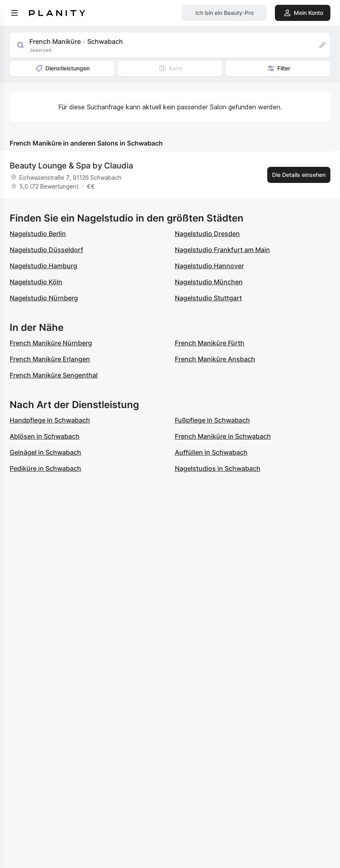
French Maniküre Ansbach (215, 359)
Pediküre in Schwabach (45, 468)
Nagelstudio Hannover (209, 266)
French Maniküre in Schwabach (223, 436)
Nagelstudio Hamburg (43, 266)
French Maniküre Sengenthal (54, 375)
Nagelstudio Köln (36, 282)
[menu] (14, 13)
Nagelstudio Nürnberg (44, 298)
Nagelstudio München (209, 282)
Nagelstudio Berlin (38, 234)
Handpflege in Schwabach (50, 420)
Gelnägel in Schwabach (45, 452)
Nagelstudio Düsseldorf (46, 250)
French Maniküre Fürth (210, 343)
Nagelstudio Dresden (207, 234)
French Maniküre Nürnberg (51, 343)
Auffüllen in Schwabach (211, 452)
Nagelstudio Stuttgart (208, 298)
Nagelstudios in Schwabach (218, 468)
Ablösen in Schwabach (45, 436)
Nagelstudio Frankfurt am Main (222, 250)
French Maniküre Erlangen (50, 359)
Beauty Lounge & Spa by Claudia (71, 166)
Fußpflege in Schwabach (212, 420)
